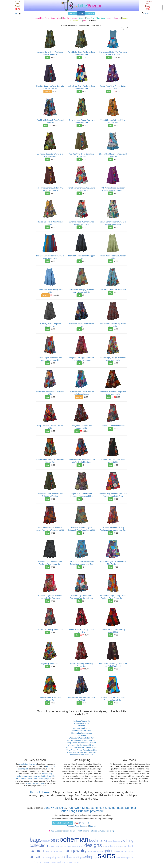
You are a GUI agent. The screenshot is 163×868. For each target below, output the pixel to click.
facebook (129, 846)
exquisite (119, 846)
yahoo (80, 862)
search (59, 857)
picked (131, 851)
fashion (37, 851)
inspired (59, 851)
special (130, 857)
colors (51, 846)
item (68, 851)
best (55, 840)
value (75, 862)
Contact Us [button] (90, 13)
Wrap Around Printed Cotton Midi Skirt (81, 743)
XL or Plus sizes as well (35, 783)
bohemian (74, 839)
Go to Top (111, 831)
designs (93, 845)
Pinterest (93, 826)
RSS (52, 831)
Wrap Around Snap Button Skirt (81, 755)
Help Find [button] (72, 13)
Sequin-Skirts (56, 18)
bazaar (46, 841)
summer (47, 862)
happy (47, 851)
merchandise (98, 851)
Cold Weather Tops (82, 723)
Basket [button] (146, 13)
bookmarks (98, 840)
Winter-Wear (101, 18)
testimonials (55, 862)
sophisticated (121, 857)
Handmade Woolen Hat (81, 721)
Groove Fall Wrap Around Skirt (113, 426)
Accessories (77, 21)
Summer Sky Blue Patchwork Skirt (113, 290)
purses (45, 857)
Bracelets (117, 18)
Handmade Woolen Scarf (81, 728)
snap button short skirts (28, 764)
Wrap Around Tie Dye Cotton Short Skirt (81, 752)
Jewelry (109, 18)
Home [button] (81, 13)
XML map (102, 831)
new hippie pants (45, 779)
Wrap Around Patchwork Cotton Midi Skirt (81, 748)
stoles (35, 862)
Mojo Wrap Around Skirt (50, 664)
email (105, 846)
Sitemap (94, 831)
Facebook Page (73, 826)
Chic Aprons (81, 735)
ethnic (111, 846)
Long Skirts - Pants (42, 18)
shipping (80, 857)
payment (117, 851)
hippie (53, 851)
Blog (75, 831)
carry (110, 841)
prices (36, 857)
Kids (85, 21)
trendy (63, 862)
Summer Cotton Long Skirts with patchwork (98, 809)
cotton (68, 846)
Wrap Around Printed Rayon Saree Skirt (81, 750)
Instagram (84, 826)
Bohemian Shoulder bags (107, 808)
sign (95, 857)
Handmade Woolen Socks (81, 731)
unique (70, 862)
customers (78, 846)
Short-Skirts (67, 18)
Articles (58, 831)
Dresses (82, 18)
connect (59, 846)
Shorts (75, 18)
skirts (106, 855)
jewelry (80, 851)
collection (39, 845)
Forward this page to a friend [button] (63, 823)
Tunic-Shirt (90, 18)
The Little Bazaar (41, 792)
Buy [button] (48, 57)
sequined (72, 857)
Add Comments (84, 831)
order (108, 851)
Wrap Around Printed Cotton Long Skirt (81, 740)
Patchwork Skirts (79, 808)
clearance (116, 841)
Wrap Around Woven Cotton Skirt (81, 738)
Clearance (92, 21)
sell (65, 857)
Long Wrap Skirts (54, 808)
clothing (127, 840)
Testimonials (67, 831)
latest (90, 851)
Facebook (85, 823)
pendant (124, 851)
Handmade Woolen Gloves (81, 733)
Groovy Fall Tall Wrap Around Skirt (50, 630)
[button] (123, 28)
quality (53, 857)
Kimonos (81, 726)
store (42, 862)
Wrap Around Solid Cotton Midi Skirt (81, 745)
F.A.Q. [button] (18, 14)
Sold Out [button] (48, 91)
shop (89, 857)
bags (36, 840)
